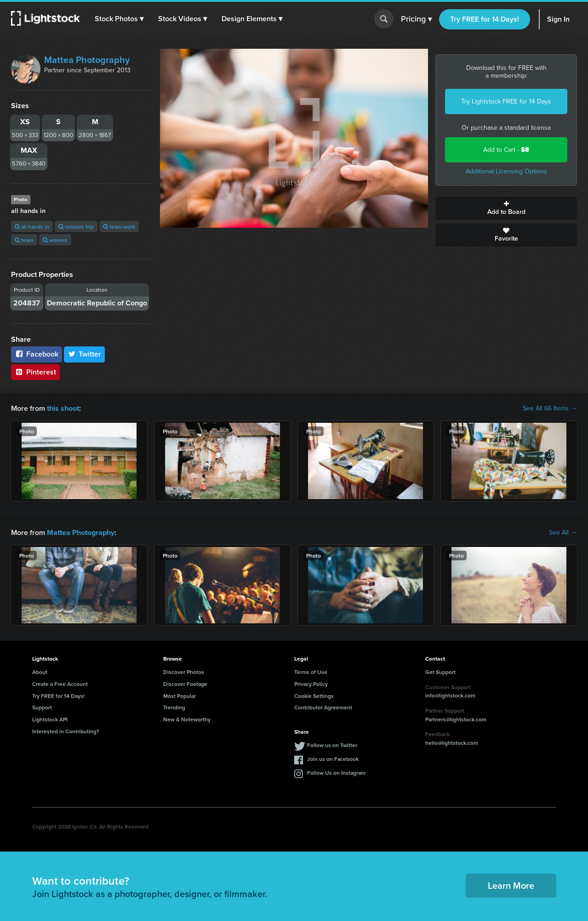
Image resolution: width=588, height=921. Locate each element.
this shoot (63, 408)
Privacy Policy (311, 684)
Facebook (37, 354)
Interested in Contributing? (66, 731)
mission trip (76, 227)
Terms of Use (311, 672)
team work (119, 227)
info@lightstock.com (450, 695)
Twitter (85, 354)
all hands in (32, 227)
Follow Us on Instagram (336, 772)
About (40, 672)
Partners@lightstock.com (456, 719)
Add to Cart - (506, 150)
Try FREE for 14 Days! (485, 19)
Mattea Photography (87, 60)
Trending (174, 707)
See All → (563, 533)
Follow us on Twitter (332, 745)
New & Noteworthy (187, 719)
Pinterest (35, 372)
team (24, 240)
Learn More (511, 885)
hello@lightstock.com (452, 743)
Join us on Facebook (333, 758)
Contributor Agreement (323, 707)
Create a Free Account (60, 684)
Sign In (558, 19)
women (55, 240)
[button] (119, 19)
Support (42, 707)
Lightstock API (50, 719)
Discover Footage (185, 684)
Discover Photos (184, 672)
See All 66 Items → (550, 409)
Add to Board (506, 208)
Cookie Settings (314, 695)
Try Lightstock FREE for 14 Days (506, 101)
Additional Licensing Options (506, 171)
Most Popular (180, 695)
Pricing (416, 19)
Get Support (440, 672)
